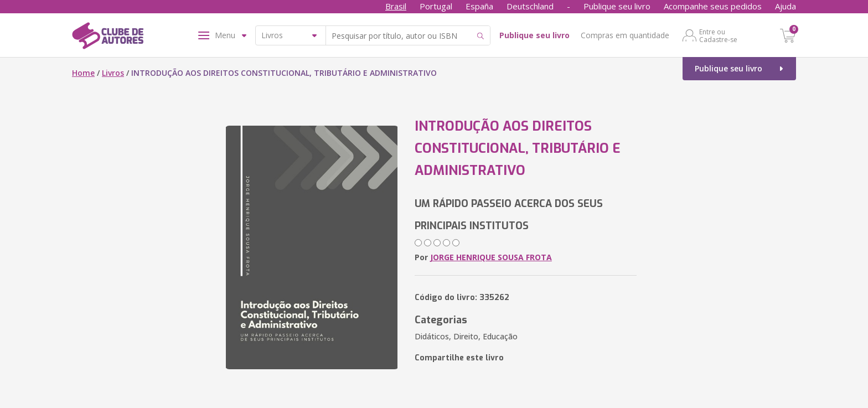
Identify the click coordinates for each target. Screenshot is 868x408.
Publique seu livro (617, 6)
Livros (113, 73)
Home (83, 73)
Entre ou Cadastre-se (718, 35)
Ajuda (786, 6)
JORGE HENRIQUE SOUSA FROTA (491, 257)
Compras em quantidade (625, 35)
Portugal (436, 6)
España (479, 6)
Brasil (396, 6)
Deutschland (530, 6)
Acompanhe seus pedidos (713, 6)
